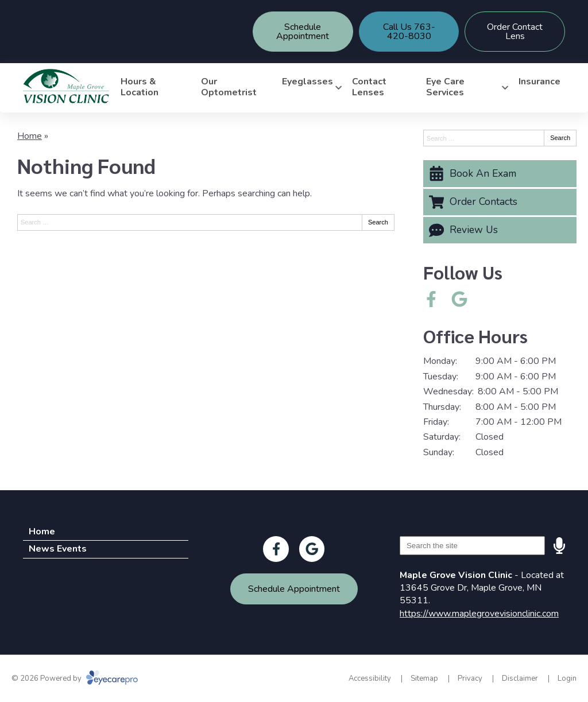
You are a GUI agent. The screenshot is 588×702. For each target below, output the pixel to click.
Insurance (539, 82)
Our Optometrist (229, 87)
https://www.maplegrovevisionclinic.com (479, 614)
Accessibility (370, 678)
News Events (58, 549)
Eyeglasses (307, 82)
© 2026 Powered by (75, 678)
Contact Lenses (369, 87)
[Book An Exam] (500, 173)
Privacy (470, 678)
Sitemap (424, 678)
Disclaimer (520, 678)
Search (378, 222)
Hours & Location (140, 87)
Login (567, 678)
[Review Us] (500, 230)
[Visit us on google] (459, 299)
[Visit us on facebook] (431, 299)
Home (30, 136)
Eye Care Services (445, 87)
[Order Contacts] (500, 202)
